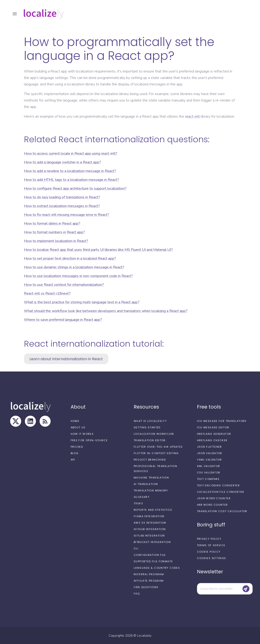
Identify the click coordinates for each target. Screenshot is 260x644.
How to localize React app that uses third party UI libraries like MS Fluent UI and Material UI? (98, 250)
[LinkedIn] (30, 421)
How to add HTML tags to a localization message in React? (71, 180)
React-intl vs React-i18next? (47, 293)
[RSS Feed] (45, 421)
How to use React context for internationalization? (64, 285)
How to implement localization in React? (56, 241)
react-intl (192, 116)
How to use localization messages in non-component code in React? (78, 276)
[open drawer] (15, 14)
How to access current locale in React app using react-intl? (71, 154)
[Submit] (246, 589)
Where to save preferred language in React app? (63, 320)
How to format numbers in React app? (54, 232)
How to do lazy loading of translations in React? (62, 197)
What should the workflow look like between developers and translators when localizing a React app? (106, 311)
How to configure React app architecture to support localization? (75, 189)
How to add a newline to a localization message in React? (70, 171)
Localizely (144, 636)
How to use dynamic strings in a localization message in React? (74, 267)
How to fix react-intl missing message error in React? (66, 215)
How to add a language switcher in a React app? (62, 162)
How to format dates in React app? (52, 223)
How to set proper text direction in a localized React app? (70, 258)
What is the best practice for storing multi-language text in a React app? (82, 302)
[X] (16, 421)
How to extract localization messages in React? (62, 206)
